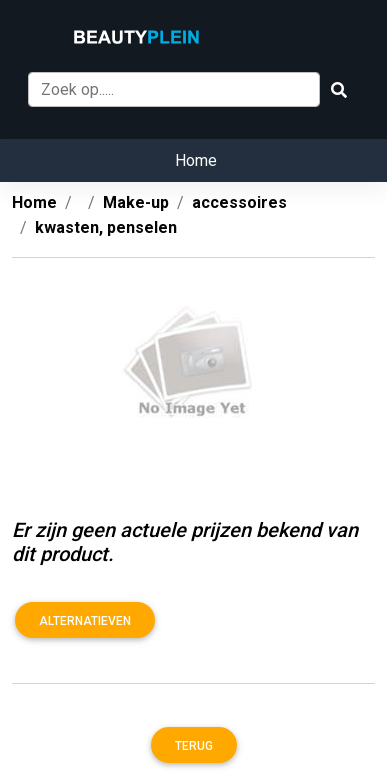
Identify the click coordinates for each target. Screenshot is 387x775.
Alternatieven (85, 621)
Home (196, 160)
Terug (194, 746)
